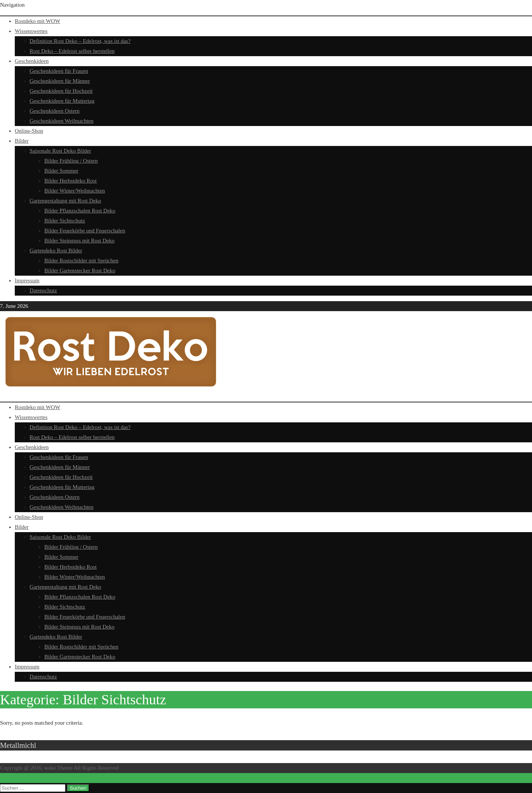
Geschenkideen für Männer (60, 81)
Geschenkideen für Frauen (59, 71)
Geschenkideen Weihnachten (62, 121)
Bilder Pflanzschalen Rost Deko (80, 211)
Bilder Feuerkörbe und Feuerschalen (85, 231)
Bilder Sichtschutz (65, 221)
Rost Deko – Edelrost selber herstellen (72, 51)
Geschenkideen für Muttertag (62, 101)
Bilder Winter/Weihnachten (75, 191)
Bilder (22, 141)
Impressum (27, 280)
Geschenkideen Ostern (54, 111)
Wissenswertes (31, 31)
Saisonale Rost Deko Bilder (60, 151)
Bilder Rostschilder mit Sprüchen (81, 261)
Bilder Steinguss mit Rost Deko (79, 241)
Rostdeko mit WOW (37, 21)
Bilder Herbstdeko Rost (71, 181)
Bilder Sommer (61, 171)
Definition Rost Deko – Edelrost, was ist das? (80, 41)
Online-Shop (29, 131)
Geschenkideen (32, 61)
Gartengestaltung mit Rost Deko (65, 201)
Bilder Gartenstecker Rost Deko (80, 270)
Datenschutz (43, 290)
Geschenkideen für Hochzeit (61, 91)
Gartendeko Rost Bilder (56, 251)
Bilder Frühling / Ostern (71, 161)
